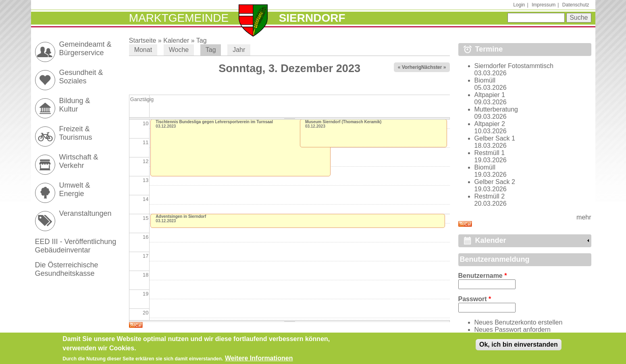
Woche (179, 50)
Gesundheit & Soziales (81, 77)
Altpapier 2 (490, 124)
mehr (584, 217)
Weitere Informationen (259, 359)
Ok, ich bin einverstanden (519, 345)
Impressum (544, 5)
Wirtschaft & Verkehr (79, 161)
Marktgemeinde (179, 18)
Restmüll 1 (490, 153)
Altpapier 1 (490, 95)
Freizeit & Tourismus (76, 133)
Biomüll (485, 80)
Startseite (143, 40)
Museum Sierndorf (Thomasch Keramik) (343, 122)
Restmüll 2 (490, 196)
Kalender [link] (491, 240)
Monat (143, 50)
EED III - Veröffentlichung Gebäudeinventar (76, 246)
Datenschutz (576, 5)
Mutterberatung (496, 109)
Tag (202, 40)
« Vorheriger (412, 67)
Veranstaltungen (85, 213)
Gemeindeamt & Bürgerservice (85, 49)
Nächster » (434, 67)
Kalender (176, 40)
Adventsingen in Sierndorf (181, 216)
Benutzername (483, 276)
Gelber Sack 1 (495, 138)
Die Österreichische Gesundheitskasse (67, 269)
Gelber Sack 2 (495, 182)
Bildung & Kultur (75, 105)
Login (519, 5)
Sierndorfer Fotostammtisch (514, 66)
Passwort (475, 299)
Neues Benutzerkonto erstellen (519, 322)
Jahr (239, 50)
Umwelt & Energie (75, 189)
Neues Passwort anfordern (513, 330)
